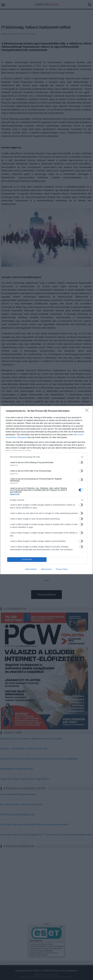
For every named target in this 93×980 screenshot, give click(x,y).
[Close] (88, 411)
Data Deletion (31, 569)
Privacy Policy (62, 569)
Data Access (46, 569)
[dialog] (46, 490)
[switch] (81, 462)
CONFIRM (27, 559)
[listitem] (46, 457)
